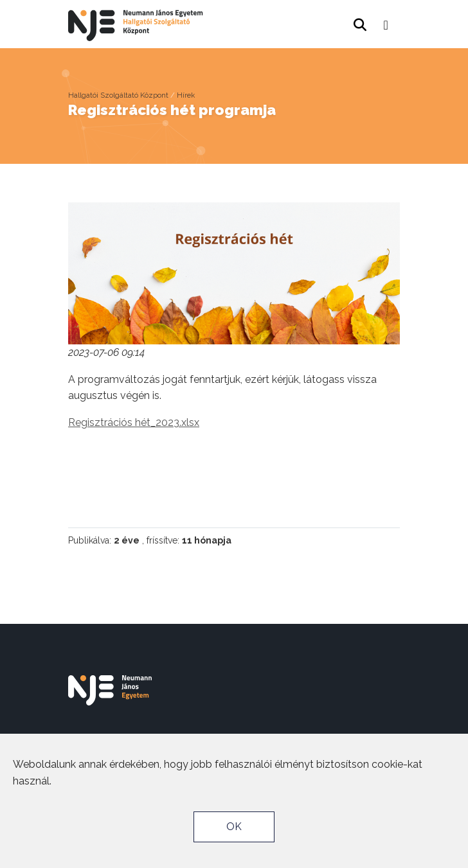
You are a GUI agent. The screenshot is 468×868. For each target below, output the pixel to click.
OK (234, 827)
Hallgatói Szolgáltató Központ (118, 95)
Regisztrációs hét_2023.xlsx (134, 422)
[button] (386, 21)
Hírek (186, 95)
